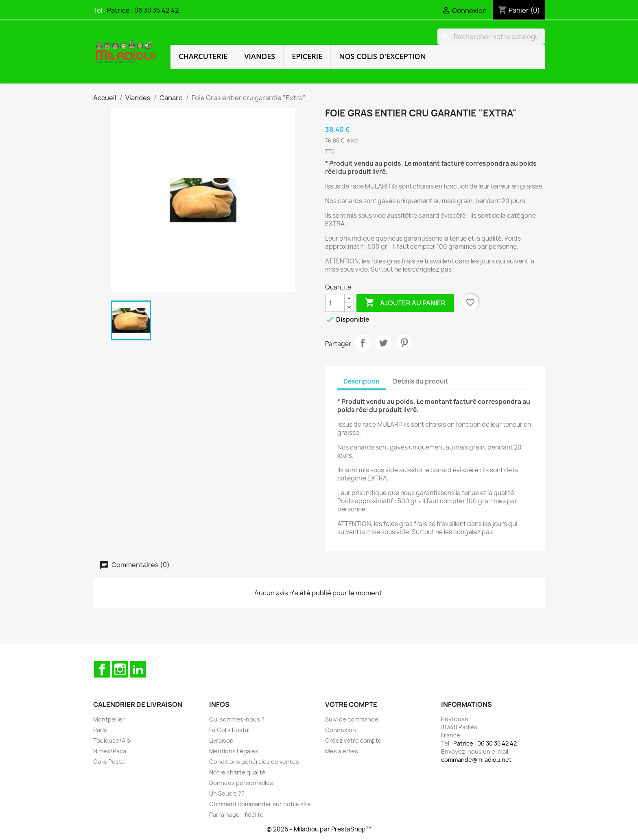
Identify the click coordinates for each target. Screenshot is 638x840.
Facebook (102, 669)
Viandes (260, 56)
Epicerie (307, 56)
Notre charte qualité (237, 772)
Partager (363, 343)
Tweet (383, 343)
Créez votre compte (353, 740)
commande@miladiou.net (476, 760)
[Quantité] (335, 303)
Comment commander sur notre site (260, 804)
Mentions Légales (234, 751)
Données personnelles (241, 783)
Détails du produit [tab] (421, 381)
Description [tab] (362, 381)
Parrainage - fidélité (236, 815)
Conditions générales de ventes (254, 762)
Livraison (221, 740)
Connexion (341, 730)
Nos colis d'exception (382, 56)
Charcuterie (203, 56)
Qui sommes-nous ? (237, 719)
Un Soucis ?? (227, 793)
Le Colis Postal (229, 730)
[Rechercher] (491, 37)
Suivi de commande (352, 719)
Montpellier (109, 719)
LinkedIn (138, 669)
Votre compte (351, 704)
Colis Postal (109, 762)
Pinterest (404, 343)
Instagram (120, 669)
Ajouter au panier (405, 303)
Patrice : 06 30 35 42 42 (143, 10)
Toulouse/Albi (112, 740)
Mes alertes (342, 751)
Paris (100, 730)
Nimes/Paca (110, 751)
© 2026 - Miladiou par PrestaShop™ (319, 829)
